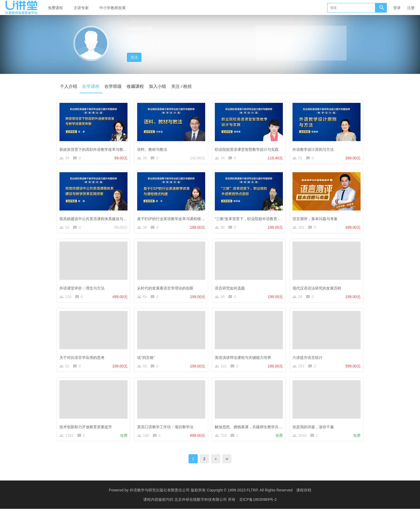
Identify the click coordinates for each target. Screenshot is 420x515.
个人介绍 (69, 86)
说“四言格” (147, 360)
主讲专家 (81, 8)
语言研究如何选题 (231, 290)
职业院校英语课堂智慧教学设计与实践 (248, 148)
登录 (397, 8)
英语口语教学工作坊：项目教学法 (167, 430)
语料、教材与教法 (153, 148)
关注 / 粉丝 (183, 86)
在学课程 (91, 86)
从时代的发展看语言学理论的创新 (167, 290)
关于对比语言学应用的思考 (83, 360)
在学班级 (114, 86)
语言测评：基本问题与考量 (316, 219)
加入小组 (159, 86)
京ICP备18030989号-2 (258, 506)
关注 (134, 57)
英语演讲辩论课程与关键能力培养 (244, 360)
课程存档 (304, 496)
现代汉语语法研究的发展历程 (318, 290)
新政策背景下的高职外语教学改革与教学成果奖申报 (104, 148)
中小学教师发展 (112, 8)
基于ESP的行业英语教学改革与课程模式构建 (176, 219)
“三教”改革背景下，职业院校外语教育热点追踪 (255, 219)
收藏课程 (136, 86)
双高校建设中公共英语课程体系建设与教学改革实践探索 (108, 219)
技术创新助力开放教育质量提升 (87, 430)
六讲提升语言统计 (309, 360)
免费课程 (55, 8)
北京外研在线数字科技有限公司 (201, 506)
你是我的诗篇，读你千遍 (314, 430)
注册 (411, 8)
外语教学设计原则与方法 (314, 148)
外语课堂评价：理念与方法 (83, 290)
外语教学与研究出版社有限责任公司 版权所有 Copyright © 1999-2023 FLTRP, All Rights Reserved (211, 496)
